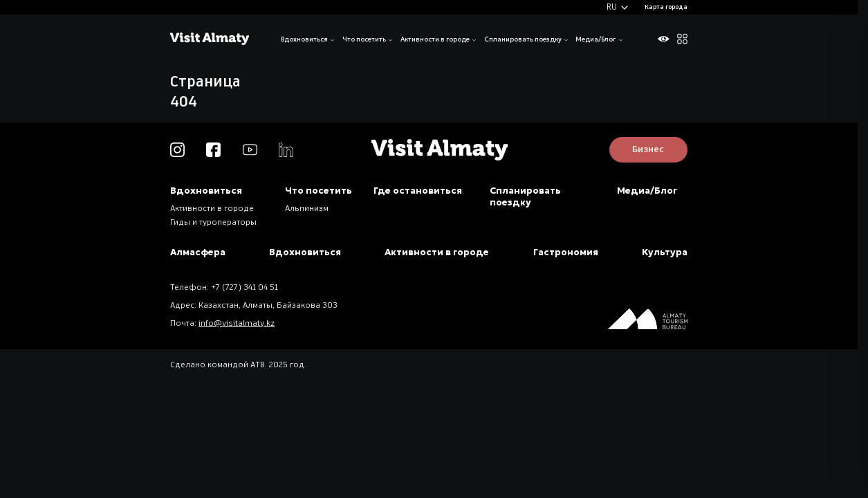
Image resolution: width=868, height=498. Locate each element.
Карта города (666, 7)
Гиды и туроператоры (213, 223)
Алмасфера (198, 252)
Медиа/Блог (595, 39)
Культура (665, 252)
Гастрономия (566, 252)
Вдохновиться (304, 39)
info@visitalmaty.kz (237, 324)
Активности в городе (435, 39)
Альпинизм (307, 209)
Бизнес (648, 150)
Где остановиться (418, 191)
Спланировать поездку (523, 39)
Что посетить (364, 39)
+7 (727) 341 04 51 (244, 288)
